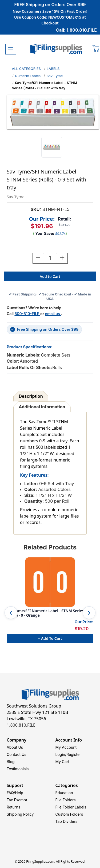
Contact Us (17, 754)
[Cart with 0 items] (96, 49)
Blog (11, 762)
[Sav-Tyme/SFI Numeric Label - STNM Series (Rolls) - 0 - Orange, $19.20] (50, 582)
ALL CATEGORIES (26, 69)
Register (74, 754)
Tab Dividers (67, 821)
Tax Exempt (17, 800)
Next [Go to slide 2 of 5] (89, 613)
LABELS (53, 69)
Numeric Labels (28, 76)
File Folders (66, 800)
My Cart (63, 762)
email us (53, 314)
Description (31, 396)
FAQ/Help (15, 793)
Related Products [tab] (50, 547)
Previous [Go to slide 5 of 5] (11, 613)
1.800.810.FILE (21, 725)
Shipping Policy (20, 814)
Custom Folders (69, 814)
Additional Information (42, 407)
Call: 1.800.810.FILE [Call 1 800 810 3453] (76, 30)
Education (64, 793)
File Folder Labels (71, 807)
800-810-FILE (27, 314)
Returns (13, 807)
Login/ (61, 754)
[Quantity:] (50, 258)
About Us (15, 747)
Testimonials (18, 769)
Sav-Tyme (55, 76)
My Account (66, 747)
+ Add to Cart (50, 638)
